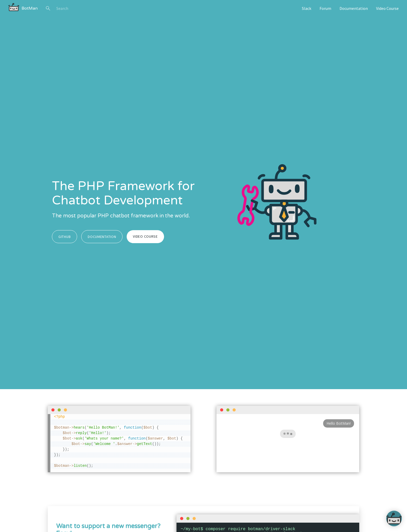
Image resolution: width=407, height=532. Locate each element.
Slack (307, 8)
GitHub (65, 237)
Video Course (387, 8)
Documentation (354, 8)
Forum (325, 8)
